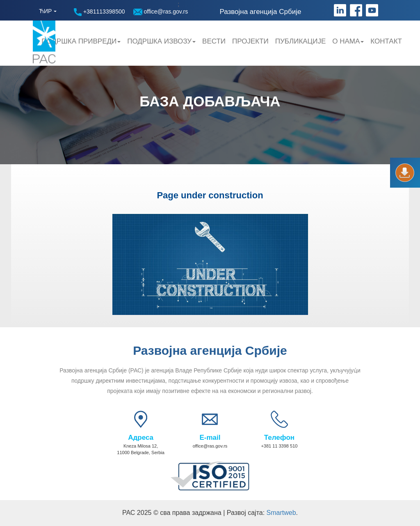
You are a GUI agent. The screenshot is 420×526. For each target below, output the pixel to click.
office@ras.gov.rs (161, 12)
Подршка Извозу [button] (161, 41)
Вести (214, 41)
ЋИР (45, 11)
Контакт (386, 41)
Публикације (300, 41)
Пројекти (250, 41)
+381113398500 (99, 12)
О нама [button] (348, 41)
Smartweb (281, 513)
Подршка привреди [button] (81, 41)
